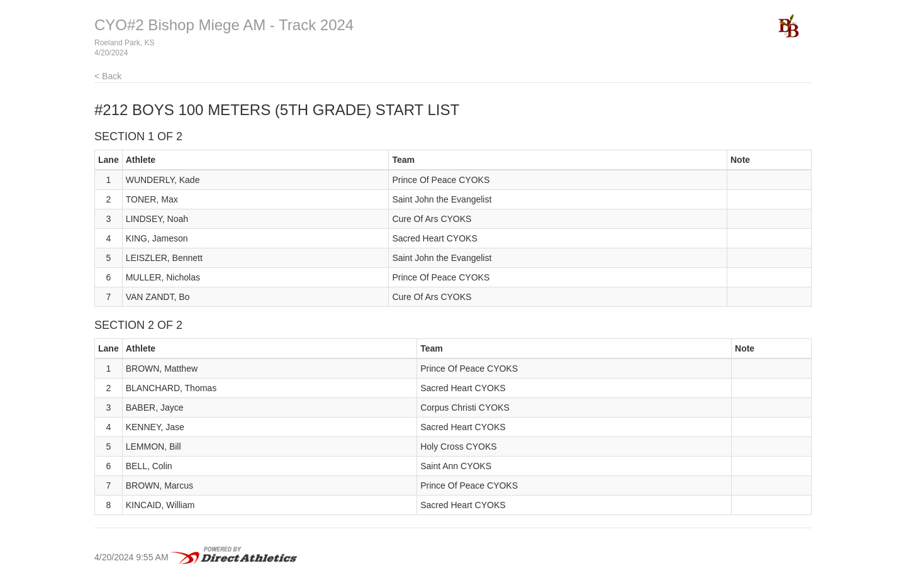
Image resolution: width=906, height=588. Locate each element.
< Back (108, 76)
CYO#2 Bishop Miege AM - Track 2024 (224, 25)
